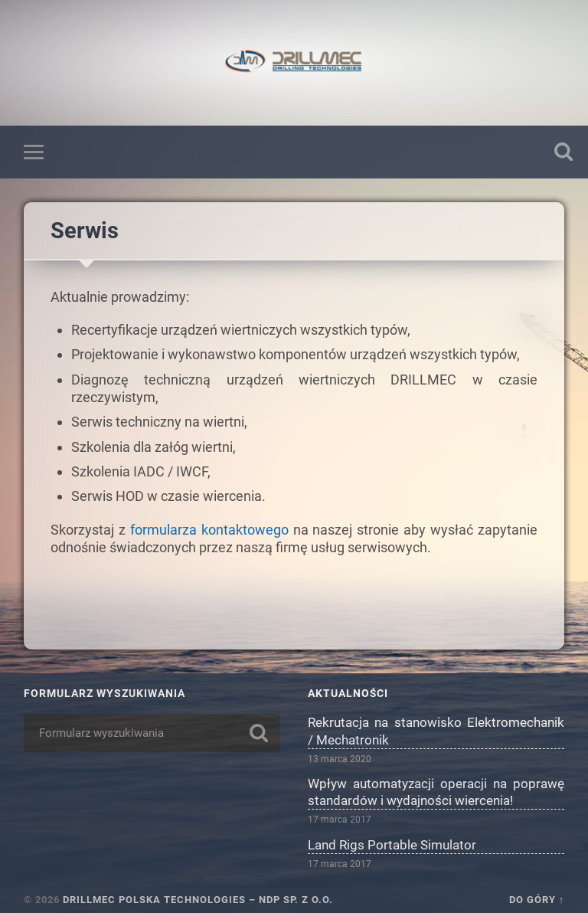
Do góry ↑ (537, 900)
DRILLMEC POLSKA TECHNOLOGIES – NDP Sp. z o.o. (198, 900)
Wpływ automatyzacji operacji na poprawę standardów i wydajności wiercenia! (436, 792)
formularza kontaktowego (209, 530)
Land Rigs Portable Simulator (392, 845)
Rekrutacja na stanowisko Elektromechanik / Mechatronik (436, 731)
